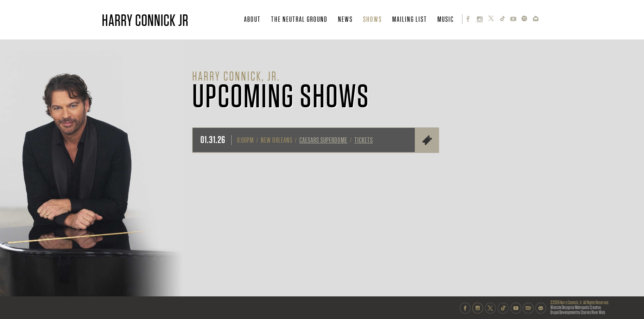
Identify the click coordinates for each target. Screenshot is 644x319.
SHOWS (373, 19)
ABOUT (252, 19)
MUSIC (446, 19)
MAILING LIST (410, 19)
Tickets (364, 140)
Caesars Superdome (323, 140)
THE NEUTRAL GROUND (299, 19)
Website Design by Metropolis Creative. (576, 308)
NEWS (345, 19)
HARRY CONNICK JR (145, 21)
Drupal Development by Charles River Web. (578, 313)
